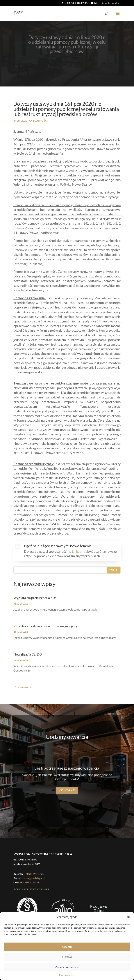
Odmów (67, 957)
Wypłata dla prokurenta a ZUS (35, 598)
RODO (17, 889)
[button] (128, 917)
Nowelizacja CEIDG (28, 654)
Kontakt (67, 790)
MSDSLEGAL (32, 882)
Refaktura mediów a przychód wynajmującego (46, 626)
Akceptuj (67, 947)
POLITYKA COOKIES (36, 889)
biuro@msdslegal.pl (34, 878)
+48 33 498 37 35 (34, 874)
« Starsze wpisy (22, 687)
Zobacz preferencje (67, 967)
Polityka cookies (67, 975)
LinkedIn (78, 551)
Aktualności (38, 121)
